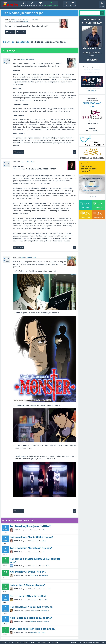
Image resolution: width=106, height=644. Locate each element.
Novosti (23, 6)
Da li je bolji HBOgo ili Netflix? (28, 596)
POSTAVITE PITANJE (51, 6)
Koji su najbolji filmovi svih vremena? (32, 607)
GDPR (50, 642)
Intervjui (11, 642)
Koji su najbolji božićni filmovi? (28, 572)
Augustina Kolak (45, 566)
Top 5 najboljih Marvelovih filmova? (31, 548)
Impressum (86, 191)
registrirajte (23, 42)
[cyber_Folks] (92, 174)
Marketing (18, 642)
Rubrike (41, 6)
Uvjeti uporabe (42, 642)
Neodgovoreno (32, 6)
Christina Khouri (45, 611)
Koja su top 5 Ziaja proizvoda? (27, 585)
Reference (26, 642)
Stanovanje (33, 632)
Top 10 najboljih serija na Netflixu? (30, 526)
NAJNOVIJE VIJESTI (92, 186)
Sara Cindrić (31, 59)
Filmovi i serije (26, 20)
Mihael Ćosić (31, 162)
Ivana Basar (35, 20)
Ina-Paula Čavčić (32, 257)
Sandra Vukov (44, 575)
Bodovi (33, 642)
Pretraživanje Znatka (92, 197)
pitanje (14, 20)
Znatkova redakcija (96, 191)
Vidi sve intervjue (92, 60)
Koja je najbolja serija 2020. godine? (31, 618)
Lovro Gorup (42, 632)
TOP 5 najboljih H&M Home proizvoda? (33, 629)
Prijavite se (9, 42)
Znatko (26, 22)
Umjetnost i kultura (35, 622)
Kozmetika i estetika (36, 589)
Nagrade (73, 6)
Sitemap (56, 642)
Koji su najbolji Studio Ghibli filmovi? (31, 537)
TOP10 (67, 6)
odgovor (23, 59)
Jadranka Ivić (44, 600)
